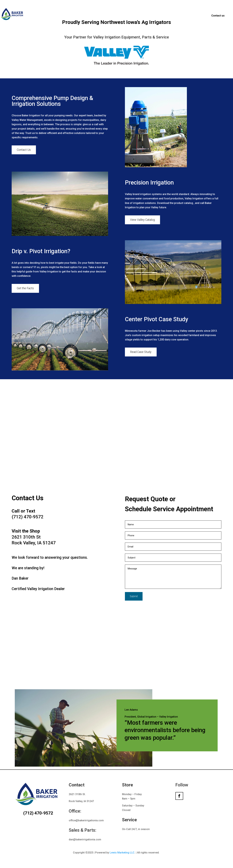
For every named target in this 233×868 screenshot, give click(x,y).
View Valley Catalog (142, 220)
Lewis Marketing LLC (122, 853)
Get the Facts (25, 288)
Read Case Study (141, 352)
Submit (134, 596)
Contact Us (24, 150)
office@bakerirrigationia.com (86, 820)
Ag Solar (199, 16)
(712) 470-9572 (34, 813)
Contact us (218, 16)
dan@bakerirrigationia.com (85, 839)
